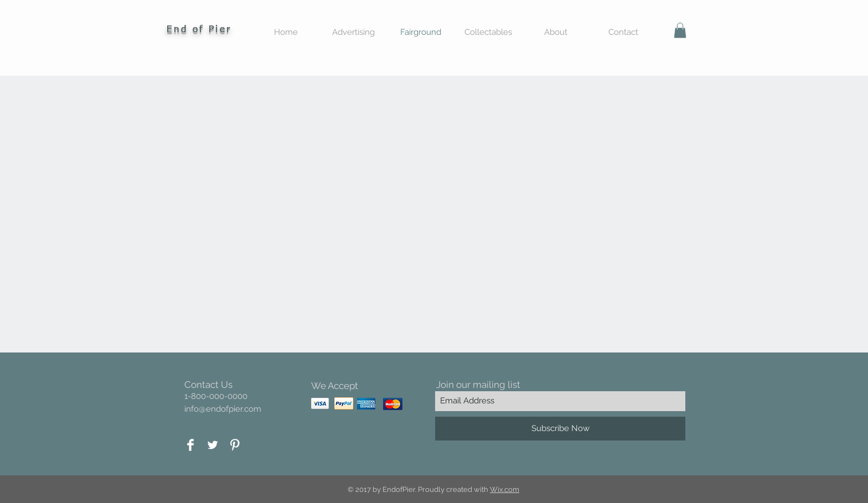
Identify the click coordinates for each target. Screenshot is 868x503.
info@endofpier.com (223, 409)
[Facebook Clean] (190, 445)
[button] (680, 30)
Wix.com (505, 489)
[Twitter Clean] (213, 445)
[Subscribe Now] (560, 429)
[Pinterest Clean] (235, 445)
